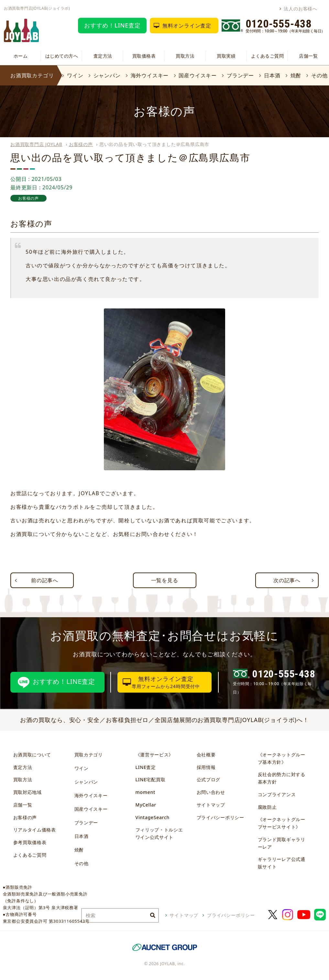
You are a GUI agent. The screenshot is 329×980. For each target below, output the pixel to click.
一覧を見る (165, 580)
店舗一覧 (308, 56)
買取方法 (185, 56)
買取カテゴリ (89, 755)
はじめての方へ (62, 56)
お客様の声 (81, 144)
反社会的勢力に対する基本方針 (282, 778)
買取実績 (226, 56)
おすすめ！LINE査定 (112, 25)
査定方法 (103, 56)
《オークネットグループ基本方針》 (282, 758)
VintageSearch (153, 817)
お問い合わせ (211, 792)
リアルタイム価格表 (35, 830)
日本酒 (272, 75)
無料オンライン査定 (187, 26)
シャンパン (107, 75)
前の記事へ (45, 580)
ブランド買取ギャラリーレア (282, 843)
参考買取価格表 (30, 842)
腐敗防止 (267, 807)
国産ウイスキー (198, 75)
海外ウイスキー (150, 75)
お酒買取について (32, 755)
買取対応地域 (27, 792)
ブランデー (240, 75)
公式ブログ (209, 780)
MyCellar (146, 805)
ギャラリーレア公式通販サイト (282, 863)
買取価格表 (144, 56)
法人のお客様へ (301, 9)
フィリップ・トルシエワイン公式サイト (159, 833)
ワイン (75, 75)
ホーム (21, 56)
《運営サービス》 (155, 755)
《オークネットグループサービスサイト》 (282, 823)
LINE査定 (146, 767)
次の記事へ (287, 580)
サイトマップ (211, 805)
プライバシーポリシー (220, 817)
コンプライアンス (277, 794)
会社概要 (206, 755)
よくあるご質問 (268, 56)
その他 (319, 75)
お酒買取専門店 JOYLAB (36, 144)
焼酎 (296, 75)
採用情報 (206, 767)
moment (145, 792)
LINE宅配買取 (151, 780)
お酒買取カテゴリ (32, 75)
